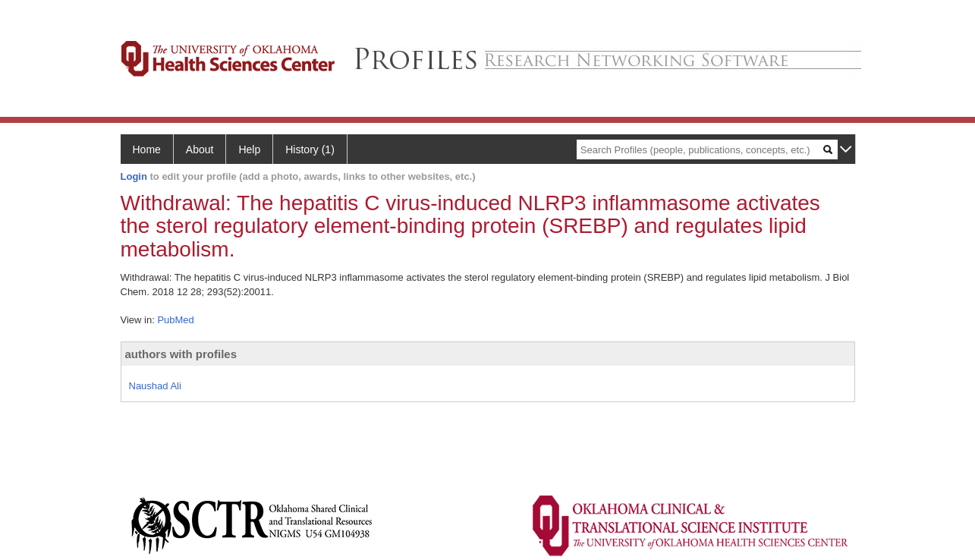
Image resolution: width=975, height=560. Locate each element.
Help (249, 149)
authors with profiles (181, 354)
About (200, 149)
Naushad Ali (155, 386)
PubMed (175, 320)
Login (134, 176)
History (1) (310, 149)
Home (147, 149)
